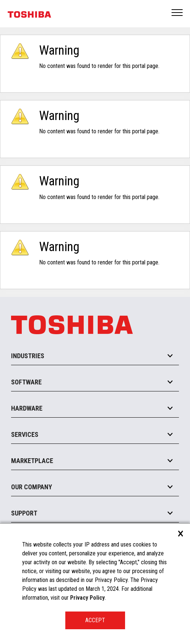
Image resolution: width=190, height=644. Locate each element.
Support (24, 513)
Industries (28, 356)
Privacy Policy (87, 598)
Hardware (27, 408)
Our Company (32, 487)
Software (26, 382)
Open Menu (177, 13)
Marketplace (32, 461)
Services (25, 434)
